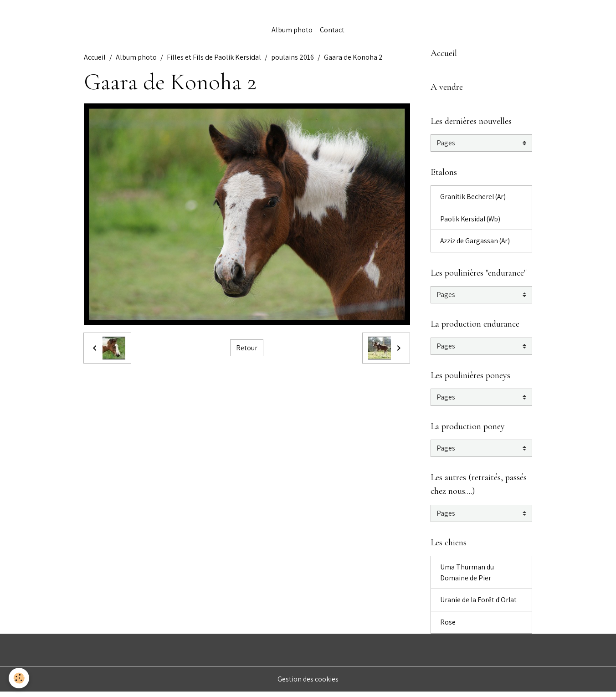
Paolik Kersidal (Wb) (472, 221)
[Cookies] (19, 678)
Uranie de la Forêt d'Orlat (479, 605)
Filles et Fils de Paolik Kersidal (214, 58)
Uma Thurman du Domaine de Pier (467, 577)
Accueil (95, 58)
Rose (448, 627)
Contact (332, 31)
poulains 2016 (293, 58)
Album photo (292, 31)
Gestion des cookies (308, 684)
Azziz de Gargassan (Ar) (476, 243)
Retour (247, 349)
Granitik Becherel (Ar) (474, 199)
